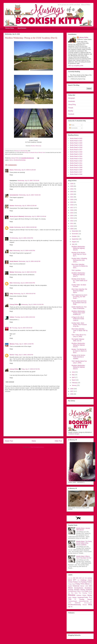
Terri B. (12, 355)
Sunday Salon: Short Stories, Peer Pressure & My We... (79, 325)
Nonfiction (89, 590)
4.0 (80, 578)
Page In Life (80, 591)
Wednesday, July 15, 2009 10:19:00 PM (32, 304)
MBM (90, 586)
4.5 (83, 578)
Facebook (71, 114)
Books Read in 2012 (76, 161)
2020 (72, 200)
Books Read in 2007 (76, 172)
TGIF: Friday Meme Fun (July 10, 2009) (79, 336)
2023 (72, 192)
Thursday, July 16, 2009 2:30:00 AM (25, 317)
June (73, 372)
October (74, 236)
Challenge (83, 580)
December (75, 231)
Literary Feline (14, 304)
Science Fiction (81, 595)
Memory (12, 344)
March (74, 380)
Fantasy (84, 582)
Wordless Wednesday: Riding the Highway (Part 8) (78, 248)
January (74, 385)
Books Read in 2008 (76, 170)
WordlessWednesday (20, 160)
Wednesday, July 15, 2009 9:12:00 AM (35, 216)
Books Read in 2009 (76, 168)
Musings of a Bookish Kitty (21, 151)
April (73, 377)
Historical (76, 586)
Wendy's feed (42, 152)
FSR (79, 582)
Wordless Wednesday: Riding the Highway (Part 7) (78, 275)
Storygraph (71, 98)
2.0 (69, 578)
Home (34, 441)
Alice (11, 283)
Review (72, 595)
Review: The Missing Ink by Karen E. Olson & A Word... (79, 351)
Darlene (12, 206)
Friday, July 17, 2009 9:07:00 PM (30, 369)
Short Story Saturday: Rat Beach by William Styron (79, 291)
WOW (70, 603)
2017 (72, 208)
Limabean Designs (74, 434)
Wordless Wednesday (36, 146)
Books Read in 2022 (76, 138)
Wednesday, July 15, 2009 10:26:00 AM (25, 227)
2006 (72, 394)
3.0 (74, 578)
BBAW (70, 580)
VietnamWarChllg (84, 601)
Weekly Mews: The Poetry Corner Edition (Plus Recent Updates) (84, 543)
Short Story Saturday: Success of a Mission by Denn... (80, 266)
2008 (72, 389)
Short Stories (72, 597)
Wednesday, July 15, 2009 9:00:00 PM (24, 294)
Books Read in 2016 (76, 152)
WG (91, 601)
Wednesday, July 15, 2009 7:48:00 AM (30, 195)
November (75, 234)
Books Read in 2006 (76, 174)
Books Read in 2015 (76, 154)
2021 (72, 197)
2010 (72, 226)
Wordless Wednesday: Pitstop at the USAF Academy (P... (78, 313)
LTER (87, 586)
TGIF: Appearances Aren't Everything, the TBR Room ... (79, 297)
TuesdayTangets (73, 601)
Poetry (86, 591)
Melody (12, 272)
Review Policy (10, 28)
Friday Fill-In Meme (83, 584)
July (73, 244)
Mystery (83, 590)
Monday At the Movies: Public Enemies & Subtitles (78, 357)
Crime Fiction (73, 582)
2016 (72, 210)
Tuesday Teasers (86, 599)
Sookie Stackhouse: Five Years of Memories (79, 308)
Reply (11, 175)
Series (90, 595)
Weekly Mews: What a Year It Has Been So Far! (84, 557)
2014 (72, 215)
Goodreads (71, 101)
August (74, 242)
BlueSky (71, 111)
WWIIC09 (78, 603)
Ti (10, 238)
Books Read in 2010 (76, 165)
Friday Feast (72, 584)
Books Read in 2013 (76, 159)
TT (75, 599)
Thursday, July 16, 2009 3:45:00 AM (22, 328)
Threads (71, 108)
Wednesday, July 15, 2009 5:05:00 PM (25, 272)
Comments (73, 128)
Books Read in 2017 (76, 150)
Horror (82, 586)
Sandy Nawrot (14, 261)
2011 (72, 223)
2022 (72, 194)
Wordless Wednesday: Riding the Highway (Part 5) (78, 345)
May (73, 375)
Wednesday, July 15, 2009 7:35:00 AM (28, 181)
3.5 (77, 578)
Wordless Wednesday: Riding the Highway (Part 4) (78, 367)
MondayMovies (79, 588)
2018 (72, 205)
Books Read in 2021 (76, 141)
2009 (72, 229)
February (75, 383)
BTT (75, 580)
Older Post (58, 441)
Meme (11, 160)
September (75, 239)
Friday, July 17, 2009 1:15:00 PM (24, 344)
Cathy (11, 294)
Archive (90, 578)
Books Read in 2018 (76, 147)
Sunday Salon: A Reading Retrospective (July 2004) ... (79, 260)
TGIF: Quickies (76, 270)
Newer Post (9, 441)
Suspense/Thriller (83, 597)
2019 (72, 202)
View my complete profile (76, 66)
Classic (90, 580)
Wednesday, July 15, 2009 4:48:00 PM (29, 261)
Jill (10, 328)
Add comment (10, 382)
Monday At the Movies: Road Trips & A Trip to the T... (79, 254)
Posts (72, 125)
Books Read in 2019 (76, 145)
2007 (72, 391)
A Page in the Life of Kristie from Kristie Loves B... (78, 319)
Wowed (85, 605)
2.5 (71, 578)
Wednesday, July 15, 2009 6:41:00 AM (25, 170)
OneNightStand (72, 591)
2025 (72, 186)
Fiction (90, 582)
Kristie (12, 227)
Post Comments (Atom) (37, 447)
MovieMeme (88, 588)
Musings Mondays (74, 590)
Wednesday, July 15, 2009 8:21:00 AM (26, 206)
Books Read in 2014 (76, 156)
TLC (90, 597)
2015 (72, 213)
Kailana (12, 317)
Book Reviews (22, 28)
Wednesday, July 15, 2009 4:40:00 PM (24, 251)
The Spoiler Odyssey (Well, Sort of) (78, 340)
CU (78, 580)
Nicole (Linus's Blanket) (17, 216)
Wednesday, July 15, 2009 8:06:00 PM (24, 283)
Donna (12, 170)
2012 (72, 221)
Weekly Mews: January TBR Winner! (83, 529)
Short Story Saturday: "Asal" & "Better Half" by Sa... (80, 331)
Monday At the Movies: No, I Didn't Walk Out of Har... (79, 281)
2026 (72, 184)
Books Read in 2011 (76, 163)
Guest (70, 586)
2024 (72, 189)
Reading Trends (87, 593)
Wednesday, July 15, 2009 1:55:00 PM (22, 238)
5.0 (86, 578)
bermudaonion (14, 195)
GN (91, 584)
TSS (70, 599)
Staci (11, 251)
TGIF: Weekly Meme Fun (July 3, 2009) (79, 362)
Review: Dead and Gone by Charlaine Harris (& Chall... (79, 303)
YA (72, 607)
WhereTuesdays (88, 603)
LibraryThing (72, 105)
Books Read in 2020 (76, 143)
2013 (72, 218)
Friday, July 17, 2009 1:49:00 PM (24, 355)
